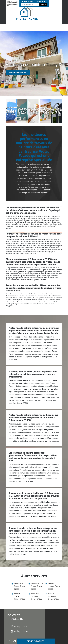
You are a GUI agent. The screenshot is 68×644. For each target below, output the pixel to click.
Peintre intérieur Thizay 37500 (19, 596)
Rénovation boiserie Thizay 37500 (54, 586)
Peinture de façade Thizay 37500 (20, 586)
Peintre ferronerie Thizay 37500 (53, 596)
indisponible (13, 2)
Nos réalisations (18, 73)
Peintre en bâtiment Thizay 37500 (36, 596)
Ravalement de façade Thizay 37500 (37, 586)
